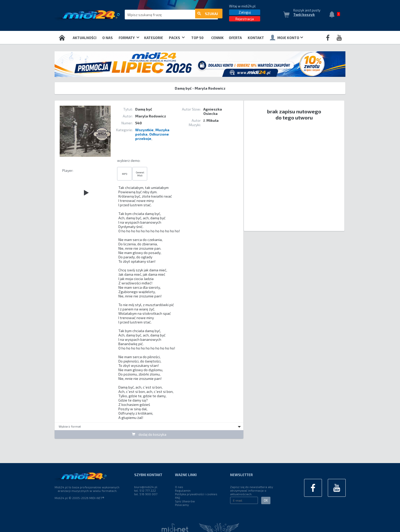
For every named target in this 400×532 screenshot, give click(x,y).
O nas (108, 38)
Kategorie (154, 38)
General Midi (140, 174)
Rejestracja (245, 19)
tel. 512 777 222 (145, 490)
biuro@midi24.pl (146, 487)
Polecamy (182, 505)
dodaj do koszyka (149, 434)
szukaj (208, 15)
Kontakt (256, 38)
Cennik (217, 38)
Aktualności (85, 38)
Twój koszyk (304, 15)
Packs (177, 38)
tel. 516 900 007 (146, 494)
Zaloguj (245, 12)
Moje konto (286, 38)
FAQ (178, 498)
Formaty (129, 38)
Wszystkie (144, 130)
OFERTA (235, 38)
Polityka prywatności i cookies (196, 494)
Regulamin (183, 490)
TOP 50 (197, 38)
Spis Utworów (185, 501)
